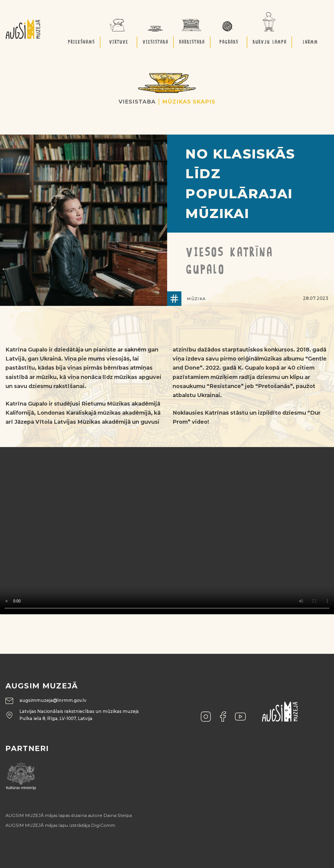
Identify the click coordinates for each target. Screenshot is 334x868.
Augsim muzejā (42, 686)
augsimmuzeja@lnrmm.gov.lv (53, 700)
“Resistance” (225, 386)
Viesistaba (137, 102)
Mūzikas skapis (189, 102)
